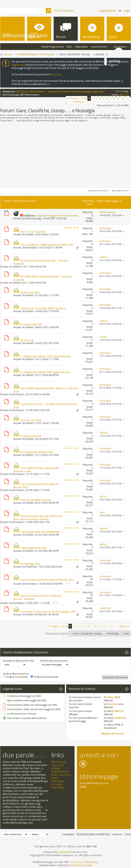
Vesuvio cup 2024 (31, 420)
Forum (8, 54)
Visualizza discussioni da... (19, 661)
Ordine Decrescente (44, 677)
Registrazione (108, 11)
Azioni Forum (99, 47)
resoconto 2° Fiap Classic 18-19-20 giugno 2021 (48, 612)
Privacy (75, 862)
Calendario (81, 47)
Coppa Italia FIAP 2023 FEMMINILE (40, 532)
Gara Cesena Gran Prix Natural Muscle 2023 (36, 486)
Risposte (88, 201)
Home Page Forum (53, 47)
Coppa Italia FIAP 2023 (33, 548)
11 (127, 98)
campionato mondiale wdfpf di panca (43, 308)
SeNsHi (30, 234)
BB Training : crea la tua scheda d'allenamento (60, 767)
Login (127, 11)
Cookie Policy (90, 862)
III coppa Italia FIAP (31, 324)
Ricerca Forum (120, 190)
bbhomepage (11, 95)
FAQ (69, 47)
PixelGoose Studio (81, 865)
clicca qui (56, 74)
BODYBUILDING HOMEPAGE (93, 834)
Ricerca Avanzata (64, 11)
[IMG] (118, 711)
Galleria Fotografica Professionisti (57, 215)
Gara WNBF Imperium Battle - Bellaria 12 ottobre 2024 (46, 390)
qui (48, 84)
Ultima (79, 102)
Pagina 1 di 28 (78, 98)
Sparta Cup (27, 340)
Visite (89, 204)
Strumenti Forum (98, 190)
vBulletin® (65, 852)
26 (92, 579)
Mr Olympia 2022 (30, 564)
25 (92, 595)
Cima (126, 634)
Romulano (32, 248)
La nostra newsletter (58, 786)
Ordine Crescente (15, 677)
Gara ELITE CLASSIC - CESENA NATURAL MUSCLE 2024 (45, 406)
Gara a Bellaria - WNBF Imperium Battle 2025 (47, 245)
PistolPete (31, 567)
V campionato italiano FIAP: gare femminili (46, 356)
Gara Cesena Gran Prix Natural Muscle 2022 (47, 580)
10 (122, 98)
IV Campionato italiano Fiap (37, 452)
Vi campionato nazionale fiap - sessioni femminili (41, 262)
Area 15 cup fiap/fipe (33, 232)
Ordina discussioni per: (54, 661)
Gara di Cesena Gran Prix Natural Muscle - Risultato (37, 597)
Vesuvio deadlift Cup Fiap (36, 500)
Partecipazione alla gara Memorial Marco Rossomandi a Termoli (38, 518)
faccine (112, 704)
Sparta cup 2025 (30, 292)
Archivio (117, 834)
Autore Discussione (24, 201)
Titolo (7, 201)
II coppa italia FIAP (31, 436)
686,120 (124, 95)
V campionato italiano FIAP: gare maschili (45, 372)
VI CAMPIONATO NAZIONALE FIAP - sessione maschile (43, 278)
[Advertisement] (65, 155)
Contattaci (68, 834)
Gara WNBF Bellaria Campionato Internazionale (36, 470)
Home (83, 786)
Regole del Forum (113, 733)
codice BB (112, 697)
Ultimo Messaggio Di (110, 201)
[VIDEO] (119, 718)
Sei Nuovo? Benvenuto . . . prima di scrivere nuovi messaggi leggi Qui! (60, 91)
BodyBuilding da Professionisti (36, 54)
